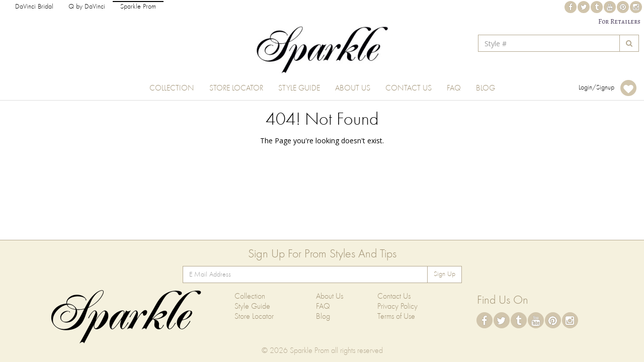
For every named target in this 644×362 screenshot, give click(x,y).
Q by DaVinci (87, 7)
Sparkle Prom (138, 7)
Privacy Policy (397, 307)
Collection (172, 88)
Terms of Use (396, 317)
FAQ (454, 88)
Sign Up (445, 274)
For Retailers (619, 21)
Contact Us (409, 88)
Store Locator (236, 88)
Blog (486, 88)
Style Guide (299, 88)
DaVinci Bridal (34, 7)
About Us (353, 88)
